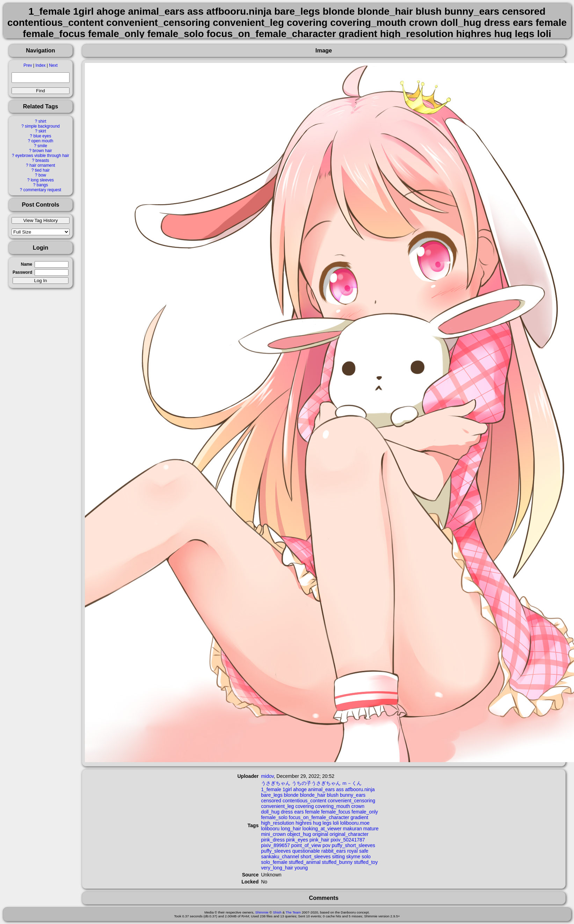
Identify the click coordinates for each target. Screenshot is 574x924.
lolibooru (270, 829)
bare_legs (272, 795)
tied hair (42, 170)
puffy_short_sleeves (354, 845)
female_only (365, 812)
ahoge (300, 789)
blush (333, 795)
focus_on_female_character (319, 817)
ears (299, 812)
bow (42, 175)
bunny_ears (353, 795)
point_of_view (306, 845)
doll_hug (270, 812)
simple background (42, 126)
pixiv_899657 (275, 845)
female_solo (274, 817)
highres (304, 823)
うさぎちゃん (276, 783)
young (301, 868)
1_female (271, 789)
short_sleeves (315, 857)
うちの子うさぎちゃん (316, 783)
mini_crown (273, 834)
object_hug (299, 834)
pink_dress (273, 840)
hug (317, 823)
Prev (28, 65)
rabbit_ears (334, 851)
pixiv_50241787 (348, 840)
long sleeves (42, 180)
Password (22, 272)
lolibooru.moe (355, 823)
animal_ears (321, 789)
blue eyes (42, 136)
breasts (42, 160)
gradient (359, 817)
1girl (287, 789)
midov (267, 776)
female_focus (336, 812)
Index (40, 65)
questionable (306, 851)
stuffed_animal (305, 862)
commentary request (42, 190)
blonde (291, 795)
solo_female (274, 862)
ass (340, 789)
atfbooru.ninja (360, 789)
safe (364, 851)
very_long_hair (277, 868)
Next (53, 65)
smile (42, 146)
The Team (293, 912)
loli (336, 823)
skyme (353, 857)
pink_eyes (297, 840)
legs (327, 823)
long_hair (291, 829)
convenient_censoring (351, 801)
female (312, 812)
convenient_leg (277, 806)
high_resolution (278, 823)
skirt (42, 131)
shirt (42, 121)
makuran (352, 829)
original (320, 834)
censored (271, 801)
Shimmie (262, 912)
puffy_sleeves (276, 851)
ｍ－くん (352, 783)
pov (326, 845)
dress (287, 812)
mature (371, 829)
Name (27, 264)
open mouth (42, 141)
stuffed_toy (366, 862)
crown (358, 806)
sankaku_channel (280, 857)
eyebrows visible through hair (42, 156)
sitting (338, 857)
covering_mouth (333, 806)
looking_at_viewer (322, 829)
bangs (42, 185)
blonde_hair (313, 795)
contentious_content (304, 801)
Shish (277, 912)
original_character (349, 834)
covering (304, 806)
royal (353, 851)
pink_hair (319, 840)
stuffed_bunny (337, 862)
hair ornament (42, 165)
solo (366, 857)
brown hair (42, 151)
